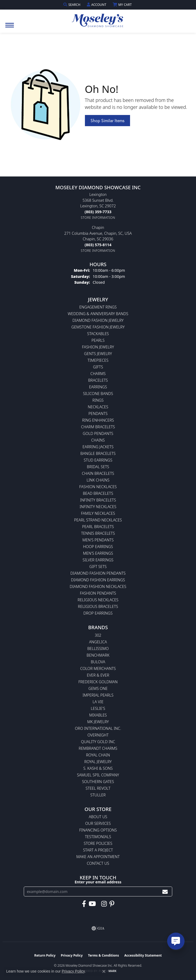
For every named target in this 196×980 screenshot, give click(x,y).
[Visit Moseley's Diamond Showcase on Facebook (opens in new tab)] (84, 904)
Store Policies (98, 843)
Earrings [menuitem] (98, 387)
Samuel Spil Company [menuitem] (98, 775)
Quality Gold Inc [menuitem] (98, 742)
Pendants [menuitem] (98, 413)
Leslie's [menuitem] (98, 708)
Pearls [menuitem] (98, 340)
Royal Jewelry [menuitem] (98, 762)
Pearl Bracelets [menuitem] (98, 527)
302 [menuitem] (98, 635)
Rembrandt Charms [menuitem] (98, 748)
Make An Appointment (98, 857)
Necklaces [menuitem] (98, 407)
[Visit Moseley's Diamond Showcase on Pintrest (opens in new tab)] (112, 904)
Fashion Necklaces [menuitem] (98, 487)
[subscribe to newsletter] (165, 892)
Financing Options (98, 830)
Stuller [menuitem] (98, 795)
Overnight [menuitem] (98, 735)
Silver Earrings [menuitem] (98, 560)
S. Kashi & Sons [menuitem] (98, 768)
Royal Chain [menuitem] (98, 755)
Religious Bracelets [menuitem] (98, 606)
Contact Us (98, 863)
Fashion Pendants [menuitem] (98, 593)
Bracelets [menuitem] (98, 380)
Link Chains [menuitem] (98, 480)
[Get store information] (98, 218)
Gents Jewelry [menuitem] (98, 354)
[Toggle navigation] (10, 28)
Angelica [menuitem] (98, 642)
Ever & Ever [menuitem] (98, 675)
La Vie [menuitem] (98, 702)
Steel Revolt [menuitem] (98, 788)
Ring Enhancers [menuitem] (98, 420)
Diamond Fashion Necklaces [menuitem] (98, 586)
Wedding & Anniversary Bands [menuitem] (98, 314)
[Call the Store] (98, 212)
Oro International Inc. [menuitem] (98, 728)
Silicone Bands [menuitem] (98, 394)
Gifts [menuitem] (98, 367)
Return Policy (45, 955)
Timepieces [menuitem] (98, 360)
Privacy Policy (72, 955)
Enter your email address (98, 882)
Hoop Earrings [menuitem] (98, 547)
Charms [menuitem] (98, 374)
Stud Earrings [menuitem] (98, 460)
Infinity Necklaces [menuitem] (98, 507)
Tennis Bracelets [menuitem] (98, 533)
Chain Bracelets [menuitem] (98, 473)
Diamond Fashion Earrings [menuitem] (98, 580)
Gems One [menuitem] (98, 688)
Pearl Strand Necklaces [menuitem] (98, 520)
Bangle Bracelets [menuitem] (98, 453)
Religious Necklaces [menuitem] (98, 600)
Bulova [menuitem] (98, 662)
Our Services (98, 823)
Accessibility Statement (143, 955)
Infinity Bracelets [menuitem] (98, 500)
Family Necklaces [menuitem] (98, 513)
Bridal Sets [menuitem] (98, 467)
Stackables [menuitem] (98, 334)
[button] (72, 5)
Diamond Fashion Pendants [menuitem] (98, 573)
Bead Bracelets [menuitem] (98, 493)
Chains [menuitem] (98, 440)
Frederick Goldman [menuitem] (98, 682)
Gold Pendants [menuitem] (98, 433)
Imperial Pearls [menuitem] (98, 695)
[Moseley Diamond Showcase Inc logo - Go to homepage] (98, 19)
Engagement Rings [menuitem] (98, 307)
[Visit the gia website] (98, 928)
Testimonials (98, 837)
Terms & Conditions (104, 955)
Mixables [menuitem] (98, 715)
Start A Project (98, 850)
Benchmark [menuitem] (98, 655)
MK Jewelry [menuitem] (98, 722)
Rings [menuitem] (98, 400)
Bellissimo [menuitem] (98, 648)
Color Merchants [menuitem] (98, 668)
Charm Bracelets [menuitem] (98, 427)
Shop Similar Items (107, 120)
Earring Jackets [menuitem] (98, 447)
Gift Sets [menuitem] (98, 567)
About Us (98, 817)
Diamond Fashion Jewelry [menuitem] (98, 320)
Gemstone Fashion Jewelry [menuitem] (98, 327)
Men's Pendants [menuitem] (98, 540)
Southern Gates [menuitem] (98, 782)
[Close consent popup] (104, 971)
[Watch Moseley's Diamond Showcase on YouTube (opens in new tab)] (92, 904)
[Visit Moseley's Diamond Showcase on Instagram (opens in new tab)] (104, 904)
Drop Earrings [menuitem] (98, 613)
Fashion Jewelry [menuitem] (98, 347)
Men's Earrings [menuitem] (98, 553)
